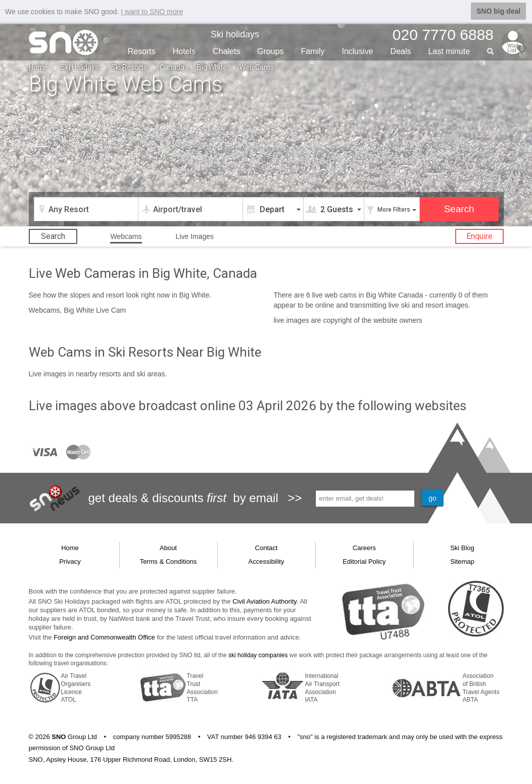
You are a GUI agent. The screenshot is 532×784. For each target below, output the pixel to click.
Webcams (126, 236)
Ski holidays (235, 34)
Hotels (184, 51)
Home (38, 67)
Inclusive (357, 51)
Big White (212, 67)
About (168, 547)
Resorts (142, 51)
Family (312, 51)
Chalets (226, 51)
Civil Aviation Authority (264, 601)
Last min (449, 51)
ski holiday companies (258, 655)
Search (53, 236)
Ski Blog (462, 547)
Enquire (479, 236)
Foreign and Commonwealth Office (104, 637)
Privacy (70, 561)
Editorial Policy (364, 561)
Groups (270, 51)
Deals (401, 51)
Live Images (194, 236)
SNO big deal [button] (498, 11)
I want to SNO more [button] (152, 12)
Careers (364, 547)
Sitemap (462, 561)
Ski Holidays (80, 67)
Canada (172, 67)
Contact (267, 547)
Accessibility (267, 561)
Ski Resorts (129, 67)
